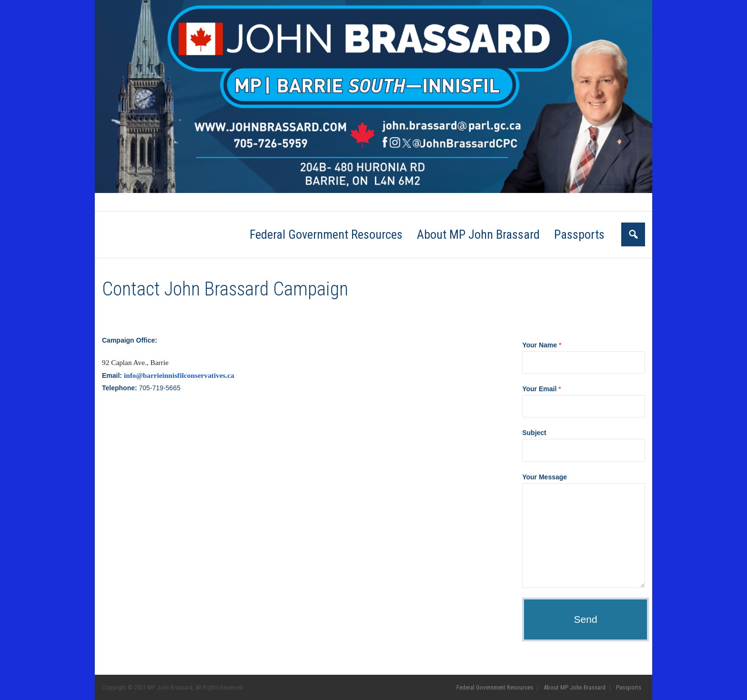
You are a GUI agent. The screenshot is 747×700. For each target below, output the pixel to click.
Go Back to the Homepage (493, 289)
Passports (280, 202)
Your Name (542, 345)
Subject (534, 433)
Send (586, 619)
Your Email (541, 389)
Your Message (545, 477)
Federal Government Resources (146, 202)
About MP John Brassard (226, 202)
